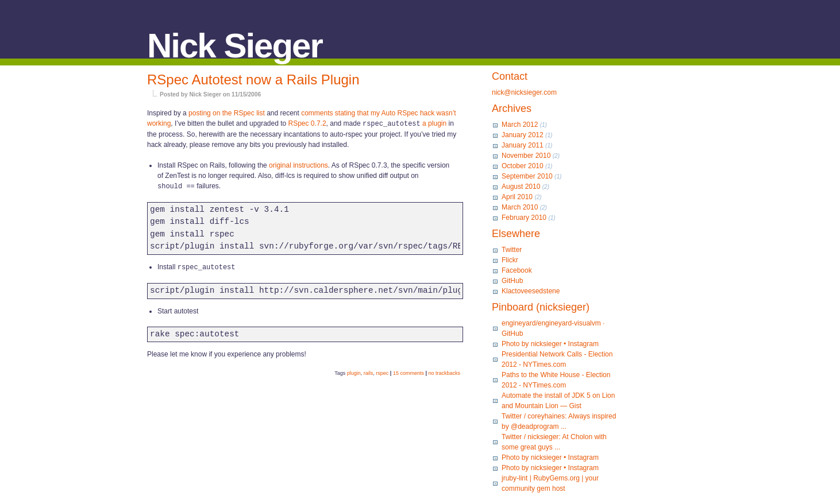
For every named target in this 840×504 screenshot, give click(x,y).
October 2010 (523, 166)
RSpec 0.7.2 (307, 123)
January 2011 (523, 145)
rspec (382, 371)
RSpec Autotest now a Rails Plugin (253, 80)
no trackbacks (444, 371)
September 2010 (527, 176)
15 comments (409, 371)
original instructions (298, 165)
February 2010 (524, 218)
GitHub (512, 281)
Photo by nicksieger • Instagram (550, 344)
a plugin (434, 123)
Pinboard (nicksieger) (541, 307)
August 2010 (521, 187)
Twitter (512, 250)
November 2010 (526, 156)
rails (369, 371)
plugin (354, 371)
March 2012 (520, 125)
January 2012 (523, 135)
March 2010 (520, 207)
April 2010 (517, 197)
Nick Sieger (235, 46)
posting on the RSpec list (227, 113)
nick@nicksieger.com (524, 92)
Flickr (510, 260)
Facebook (517, 270)
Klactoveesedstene (531, 291)
